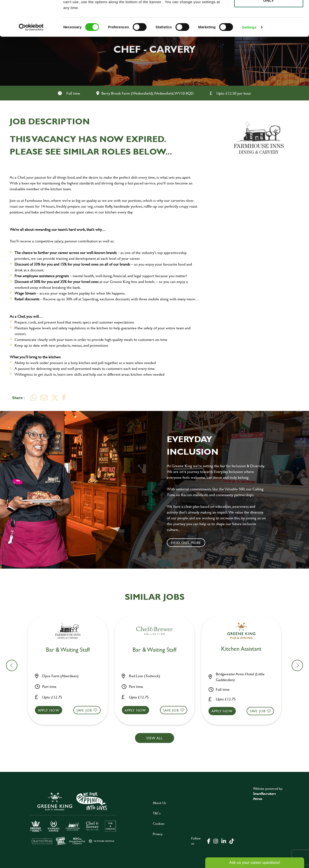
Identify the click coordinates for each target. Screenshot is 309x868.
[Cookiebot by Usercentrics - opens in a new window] (31, 60)
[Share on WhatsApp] (34, 398)
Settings (249, 60)
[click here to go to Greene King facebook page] (209, 841)
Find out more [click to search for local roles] (186, 543)
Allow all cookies (269, 12)
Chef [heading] (157, 650)
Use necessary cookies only (269, 31)
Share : (18, 398)
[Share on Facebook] (64, 398)
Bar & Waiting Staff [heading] (71, 650)
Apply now (52, 710)
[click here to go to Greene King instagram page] (216, 841)
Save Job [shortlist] (87, 710)
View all (155, 738)
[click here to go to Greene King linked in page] (224, 841)
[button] (71, 715)
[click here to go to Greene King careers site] (73, 818)
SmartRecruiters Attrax (264, 796)
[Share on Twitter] (55, 398)
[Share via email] (44, 398)
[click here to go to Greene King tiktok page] (232, 841)
